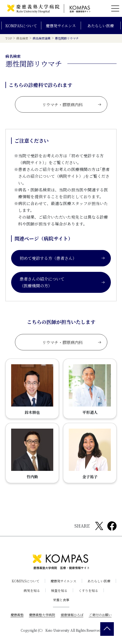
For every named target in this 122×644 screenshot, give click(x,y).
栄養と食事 (61, 600)
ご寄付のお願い (100, 615)
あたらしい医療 (101, 26)
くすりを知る (88, 590)
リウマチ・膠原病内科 (72, 104)
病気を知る (32, 590)
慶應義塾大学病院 (42, 615)
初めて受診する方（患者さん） (62, 258)
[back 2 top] (107, 629)
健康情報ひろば (72, 615)
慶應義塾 (17, 615)
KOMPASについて (21, 26)
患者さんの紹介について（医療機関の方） (62, 282)
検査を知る (59, 590)
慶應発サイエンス (61, 26)
